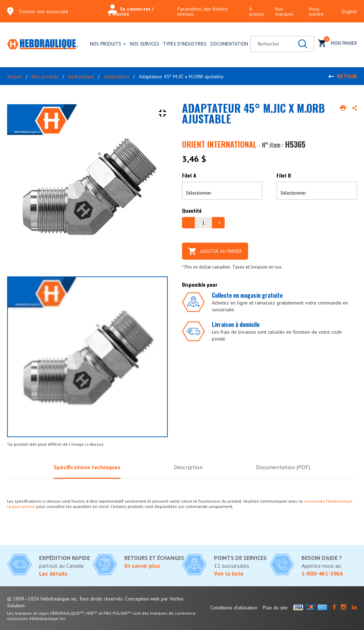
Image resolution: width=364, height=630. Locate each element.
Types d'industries (185, 44)
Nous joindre (316, 11)
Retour (347, 76)
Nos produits (106, 44)
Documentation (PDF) (284, 467)
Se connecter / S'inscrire (131, 11)
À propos (257, 11)
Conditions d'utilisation (234, 608)
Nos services (144, 44)
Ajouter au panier (217, 251)
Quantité (192, 210)
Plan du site (275, 608)
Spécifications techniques (86, 467)
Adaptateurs (117, 76)
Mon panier (338, 43)
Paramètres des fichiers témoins (203, 11)
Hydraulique (81, 76)
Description (188, 467)
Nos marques (284, 11)
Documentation (229, 44)
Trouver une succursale (43, 11)
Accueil (15, 76)
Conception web (142, 599)
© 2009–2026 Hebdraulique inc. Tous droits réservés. (65, 599)
